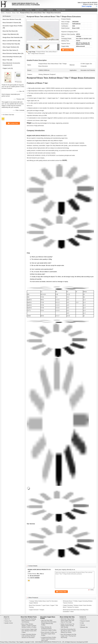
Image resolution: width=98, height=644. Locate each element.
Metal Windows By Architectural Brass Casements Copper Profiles (49, 629)
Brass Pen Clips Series (9, 50)
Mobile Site (84, 627)
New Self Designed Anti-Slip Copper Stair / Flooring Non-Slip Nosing (68, 636)
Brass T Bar (16, 13)
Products (11, 10)
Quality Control (39, 10)
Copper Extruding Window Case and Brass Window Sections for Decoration (29, 636)
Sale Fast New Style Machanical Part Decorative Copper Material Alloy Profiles (49, 623)
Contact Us (50, 10)
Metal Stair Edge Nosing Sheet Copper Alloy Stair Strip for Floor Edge (68, 620)
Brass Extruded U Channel (10, 23)
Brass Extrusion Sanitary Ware (12, 53)
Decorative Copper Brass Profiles (13, 26)
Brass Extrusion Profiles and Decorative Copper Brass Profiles (49, 634)
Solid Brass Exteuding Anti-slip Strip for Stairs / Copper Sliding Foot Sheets (68, 631)
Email (96, 4)
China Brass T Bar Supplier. (17, 642)
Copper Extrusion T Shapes (37, 610)
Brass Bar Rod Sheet (9, 31)
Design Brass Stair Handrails (11, 37)
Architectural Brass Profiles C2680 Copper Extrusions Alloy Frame (49, 639)
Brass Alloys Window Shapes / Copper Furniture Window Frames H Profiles (29, 626)
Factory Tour (29, 10)
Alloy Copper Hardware (10, 47)
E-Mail (82, 623)
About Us (19, 10)
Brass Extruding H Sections (11, 57)
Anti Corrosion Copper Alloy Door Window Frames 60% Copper (29, 631)
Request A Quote (88, 4)
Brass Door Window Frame (11, 19)
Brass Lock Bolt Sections (10, 41)
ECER (86, 642)
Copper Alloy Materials (9, 34)
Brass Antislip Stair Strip (10, 44)
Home (4, 10)
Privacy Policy (4, 642)
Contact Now (68, 50)
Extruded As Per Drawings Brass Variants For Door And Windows (29, 620)
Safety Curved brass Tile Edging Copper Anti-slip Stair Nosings (68, 626)
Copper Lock (6, 68)
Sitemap (83, 625)
